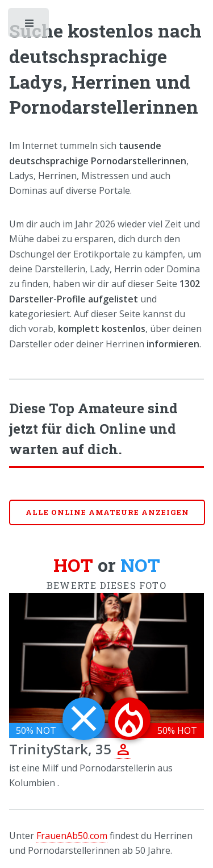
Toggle (30, 26)
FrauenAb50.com (72, 836)
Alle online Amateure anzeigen (107, 512)
